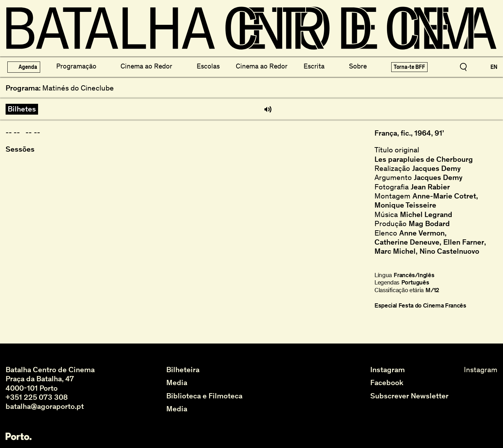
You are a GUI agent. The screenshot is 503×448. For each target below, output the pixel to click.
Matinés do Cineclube (78, 88)
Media (177, 383)
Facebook (387, 383)
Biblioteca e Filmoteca (204, 396)
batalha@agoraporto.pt (45, 406)
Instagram (388, 370)
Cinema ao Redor (146, 66)
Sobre (358, 66)
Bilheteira (183, 370)
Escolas (208, 66)
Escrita (314, 66)
